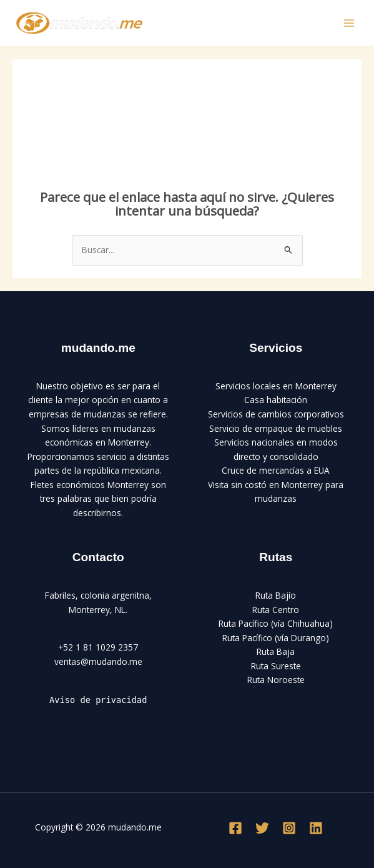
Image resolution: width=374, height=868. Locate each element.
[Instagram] (289, 828)
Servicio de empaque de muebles (276, 428)
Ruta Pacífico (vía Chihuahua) (276, 623)
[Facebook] (235, 828)
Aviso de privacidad (98, 700)
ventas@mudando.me (98, 661)
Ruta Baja (276, 651)
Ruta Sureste (276, 666)
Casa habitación (276, 400)
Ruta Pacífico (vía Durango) (276, 638)
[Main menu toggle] (349, 23)
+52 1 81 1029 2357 (98, 647)
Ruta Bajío (276, 595)
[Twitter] (262, 828)
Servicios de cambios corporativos (276, 414)
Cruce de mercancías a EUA (276, 470)
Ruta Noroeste (276, 680)
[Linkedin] (316, 828)
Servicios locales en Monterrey (276, 386)
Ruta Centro (276, 610)
